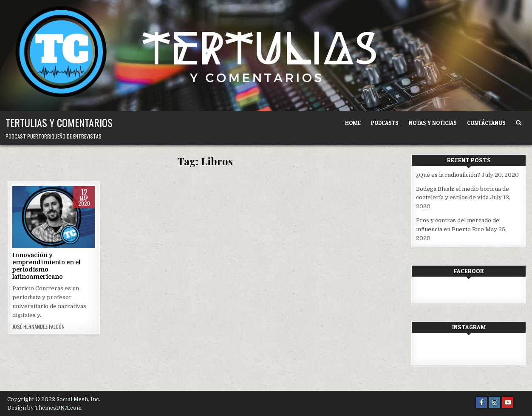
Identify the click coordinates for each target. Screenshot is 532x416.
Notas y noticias (433, 123)
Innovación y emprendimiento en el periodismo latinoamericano (46, 266)
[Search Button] (519, 123)
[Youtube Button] (508, 402)
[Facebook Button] (481, 402)
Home (353, 123)
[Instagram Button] (495, 402)
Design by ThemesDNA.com (44, 408)
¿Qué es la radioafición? (448, 175)
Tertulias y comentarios (59, 122)
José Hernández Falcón (38, 327)
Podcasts (385, 123)
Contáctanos (486, 123)
